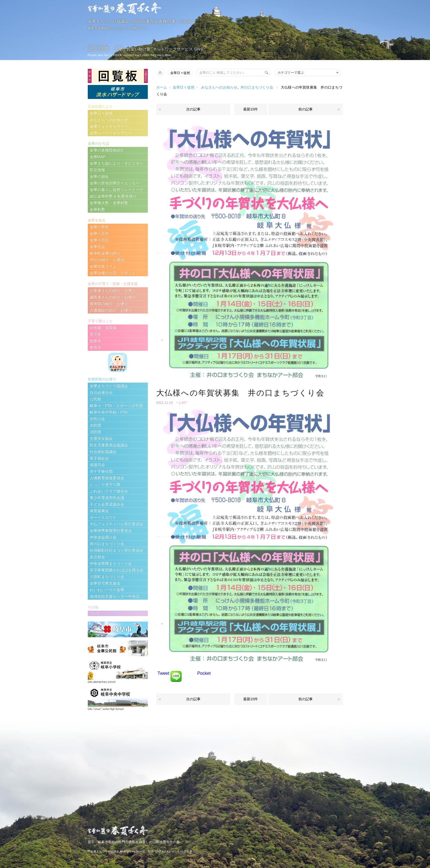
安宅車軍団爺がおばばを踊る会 (117, 570)
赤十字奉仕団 (101, 471)
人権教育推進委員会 (107, 478)
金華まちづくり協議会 (109, 386)
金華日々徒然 (180, 73)
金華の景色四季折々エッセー (115, 183)
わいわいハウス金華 (107, 590)
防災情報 (97, 170)
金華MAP (98, 157)
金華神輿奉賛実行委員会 (111, 531)
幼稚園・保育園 (103, 328)
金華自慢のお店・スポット (113, 273)
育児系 (95, 334)
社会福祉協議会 (103, 452)
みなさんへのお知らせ (219, 87)
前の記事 (305, 109)
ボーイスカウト (103, 517)
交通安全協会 (101, 439)
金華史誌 (97, 247)
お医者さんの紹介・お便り (113, 291)
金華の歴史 (99, 227)
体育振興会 (99, 511)
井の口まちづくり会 (257, 87)
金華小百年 (99, 234)
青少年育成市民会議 (107, 498)
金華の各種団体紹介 (107, 150)
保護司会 (97, 465)
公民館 (95, 399)
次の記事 (193, 109)
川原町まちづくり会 (107, 577)
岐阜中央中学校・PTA (109, 412)
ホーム (162, 87)
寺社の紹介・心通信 (107, 260)
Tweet (164, 673)
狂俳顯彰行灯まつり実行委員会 (117, 550)
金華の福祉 (99, 177)
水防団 (95, 425)
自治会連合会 (101, 392)
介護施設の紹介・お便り (111, 310)
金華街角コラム (103, 266)
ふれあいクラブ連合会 (109, 491)
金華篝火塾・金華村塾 (109, 203)
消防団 (95, 432)
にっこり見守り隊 (105, 485)
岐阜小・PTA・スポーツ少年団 (116, 406)
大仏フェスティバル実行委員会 (117, 524)
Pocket (204, 673)
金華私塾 (97, 209)
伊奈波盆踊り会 (103, 537)
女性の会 (97, 419)
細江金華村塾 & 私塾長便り (113, 196)
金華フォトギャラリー (109, 126)
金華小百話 (99, 240)
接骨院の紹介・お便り (109, 304)
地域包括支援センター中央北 (115, 596)
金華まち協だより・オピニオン (117, 163)
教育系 (95, 348)
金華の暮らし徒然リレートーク (117, 190)
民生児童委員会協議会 (109, 445)
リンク (95, 613)
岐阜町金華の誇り (105, 253)
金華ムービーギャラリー (111, 133)
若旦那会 (97, 557)
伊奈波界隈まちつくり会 (111, 564)
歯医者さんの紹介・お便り (113, 297)
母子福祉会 (99, 458)
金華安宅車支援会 (105, 583)
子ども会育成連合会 (107, 504)
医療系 (95, 341)
